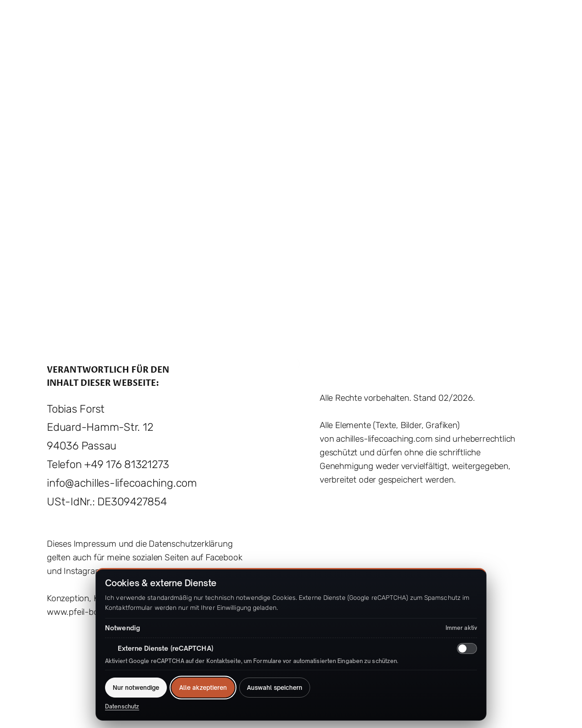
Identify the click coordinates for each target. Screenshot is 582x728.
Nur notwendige (136, 688)
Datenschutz (122, 706)
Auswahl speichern (275, 688)
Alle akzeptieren (203, 688)
